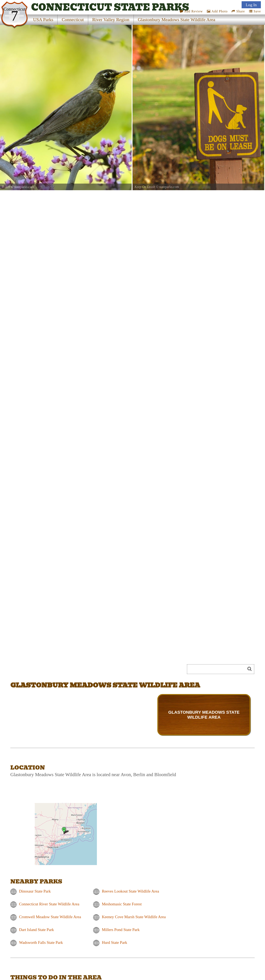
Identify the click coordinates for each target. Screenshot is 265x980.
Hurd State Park (114, 942)
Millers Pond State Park (121, 930)
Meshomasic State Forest (122, 904)
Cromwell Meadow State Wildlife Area (50, 917)
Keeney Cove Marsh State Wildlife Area (134, 917)
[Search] (218, 669)
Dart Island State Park (36, 930)
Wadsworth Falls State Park (41, 942)
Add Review (191, 11)
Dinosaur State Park (35, 891)
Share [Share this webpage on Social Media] (238, 11)
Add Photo (217, 11)
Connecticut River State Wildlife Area (49, 904)
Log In (251, 5)
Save (255, 11)
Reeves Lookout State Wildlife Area (130, 891)
